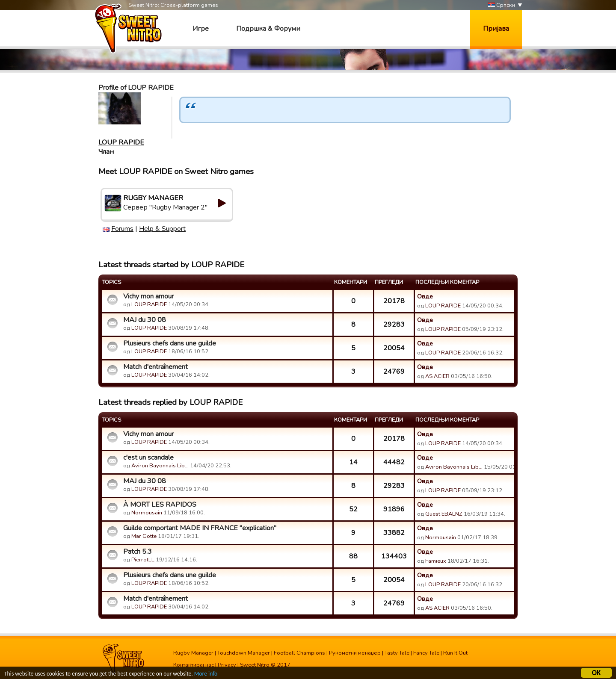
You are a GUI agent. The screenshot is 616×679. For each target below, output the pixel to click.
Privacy (227, 665)
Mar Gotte (144, 536)
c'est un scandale (148, 458)
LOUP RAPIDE (121, 142)
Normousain (147, 513)
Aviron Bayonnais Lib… (160, 466)
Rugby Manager (193, 653)
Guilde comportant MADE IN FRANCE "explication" (200, 528)
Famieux (436, 561)
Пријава (496, 29)
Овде (425, 296)
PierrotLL (143, 560)
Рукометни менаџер (355, 653)
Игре (201, 29)
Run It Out (455, 653)
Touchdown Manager (244, 653)
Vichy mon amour (148, 296)
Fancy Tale (426, 653)
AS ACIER (437, 376)
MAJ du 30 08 (145, 320)
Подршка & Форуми (268, 29)
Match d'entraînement (155, 367)
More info (206, 674)
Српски (502, 5)
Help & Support (162, 229)
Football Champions (299, 653)
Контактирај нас (194, 665)
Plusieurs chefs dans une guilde (170, 343)
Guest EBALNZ (444, 514)
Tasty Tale (397, 653)
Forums (122, 229)
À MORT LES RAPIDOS (160, 505)
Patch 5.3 (138, 552)
